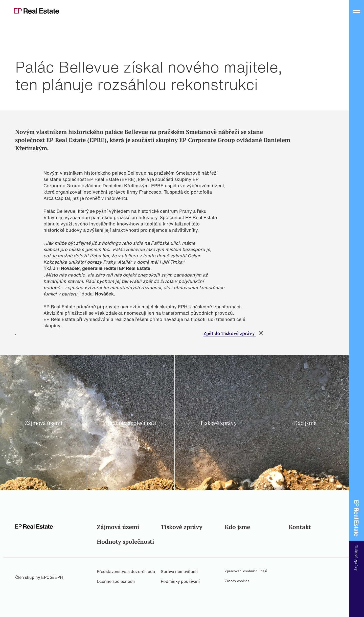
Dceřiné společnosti (116, 581)
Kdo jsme (237, 527)
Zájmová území (118, 527)
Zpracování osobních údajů (246, 571)
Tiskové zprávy (181, 527)
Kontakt (300, 527)
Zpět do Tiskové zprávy (230, 333)
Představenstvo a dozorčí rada (126, 572)
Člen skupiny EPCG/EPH (39, 577)
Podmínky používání (180, 581)
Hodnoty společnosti (126, 542)
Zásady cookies (237, 581)
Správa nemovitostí (179, 572)
